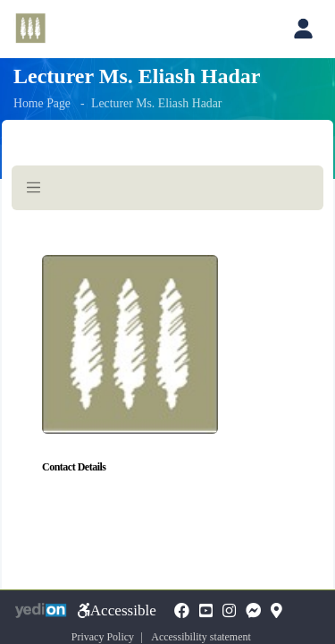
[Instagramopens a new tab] (229, 612)
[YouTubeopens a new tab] (206, 612)
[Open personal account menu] (303, 29)
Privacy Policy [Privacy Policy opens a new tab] (103, 637)
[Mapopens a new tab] (276, 612)
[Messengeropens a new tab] (253, 612)
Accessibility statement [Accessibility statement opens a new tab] (201, 637)
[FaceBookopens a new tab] (182, 612)
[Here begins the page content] (167, 351)
